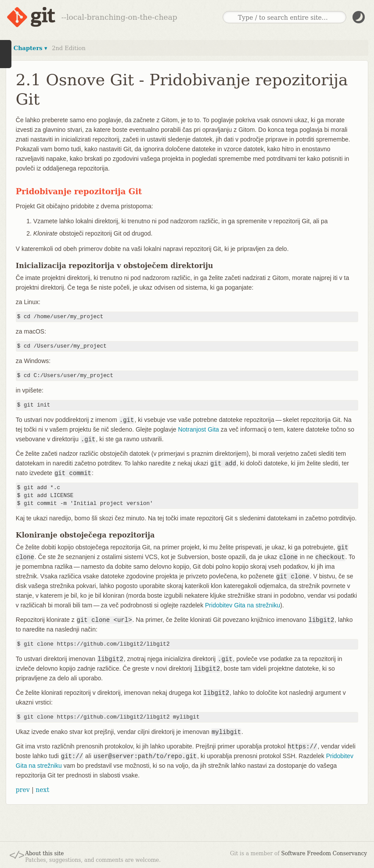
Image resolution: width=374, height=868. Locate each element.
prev (23, 790)
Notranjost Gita (198, 429)
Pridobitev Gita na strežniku (243, 605)
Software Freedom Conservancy (324, 853)
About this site (44, 853)
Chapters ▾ (31, 48)
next (42, 790)
